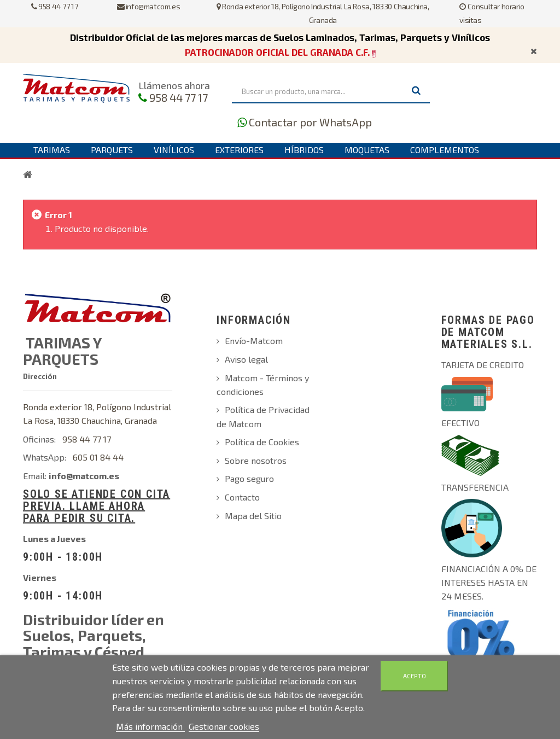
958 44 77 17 (54, 6)
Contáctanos (63, 164)
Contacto (242, 497)
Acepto (415, 676)
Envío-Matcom (254, 341)
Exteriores (239, 150)
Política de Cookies (262, 442)
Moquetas (367, 150)
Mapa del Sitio (253, 516)
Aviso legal (246, 359)
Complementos (445, 150)
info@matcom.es (149, 6)
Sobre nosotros (256, 460)
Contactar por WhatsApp (310, 122)
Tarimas (52, 150)
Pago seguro (249, 478)
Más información (150, 726)
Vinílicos (174, 150)
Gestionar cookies (224, 726)
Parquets (112, 150)
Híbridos (304, 150)
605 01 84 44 (98, 457)
